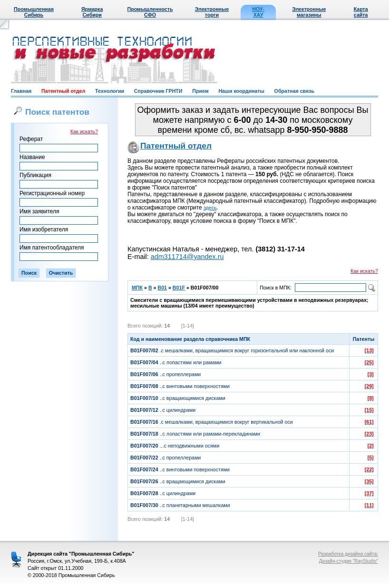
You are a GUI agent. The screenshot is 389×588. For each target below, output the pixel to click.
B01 (162, 288)
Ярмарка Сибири (92, 12)
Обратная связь (294, 91)
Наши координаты (241, 91)
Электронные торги (212, 12)
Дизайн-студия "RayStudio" (349, 561)
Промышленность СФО (150, 12)
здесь (210, 208)
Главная (21, 91)
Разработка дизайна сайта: (348, 554)
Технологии (110, 91)
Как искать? (84, 131)
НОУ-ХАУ (258, 12)
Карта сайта (361, 12)
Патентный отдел (63, 91)
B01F (179, 288)
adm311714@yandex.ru (187, 257)
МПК (137, 288)
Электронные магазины (309, 12)
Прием (200, 91)
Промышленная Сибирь (34, 12)
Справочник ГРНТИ (158, 91)
